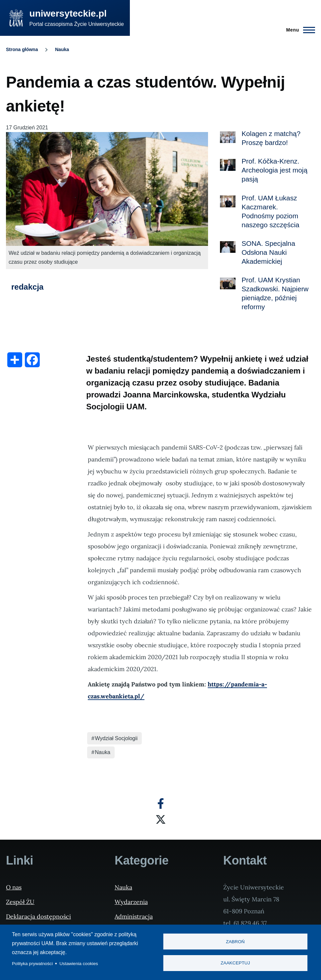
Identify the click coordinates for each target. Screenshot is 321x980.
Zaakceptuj (235, 963)
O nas (14, 887)
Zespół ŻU (20, 902)
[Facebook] (161, 804)
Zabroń (235, 942)
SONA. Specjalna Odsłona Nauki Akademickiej (268, 252)
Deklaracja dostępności (38, 916)
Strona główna (22, 49)
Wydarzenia (131, 902)
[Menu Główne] (299, 30)
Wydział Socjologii (116, 738)
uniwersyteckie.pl (68, 13)
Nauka (62, 49)
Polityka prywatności (32, 964)
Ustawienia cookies (79, 964)
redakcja (27, 287)
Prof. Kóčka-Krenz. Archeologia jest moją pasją (274, 170)
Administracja (134, 916)
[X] (161, 819)
